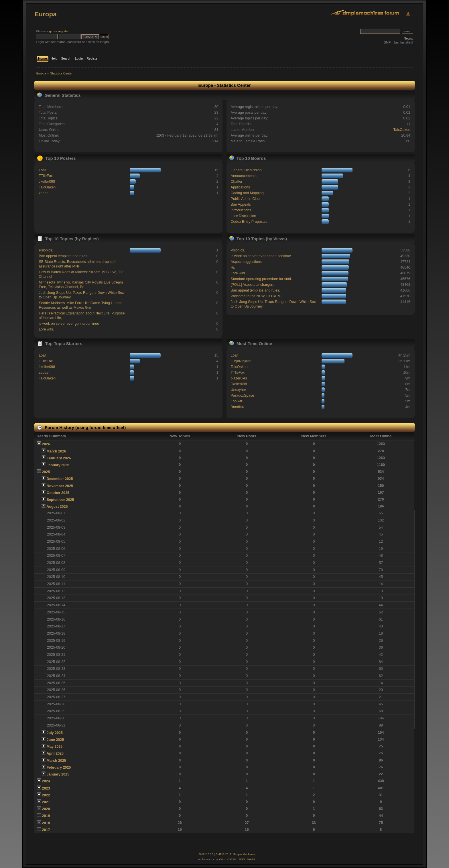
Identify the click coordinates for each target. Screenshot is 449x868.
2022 (46, 795)
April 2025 (55, 753)
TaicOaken (402, 130)
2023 (46, 788)
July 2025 (55, 733)
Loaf (42, 170)
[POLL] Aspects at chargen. (253, 285)
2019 (46, 816)
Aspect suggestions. (247, 262)
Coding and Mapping (247, 193)
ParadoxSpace (243, 395)
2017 (46, 830)
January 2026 (58, 465)
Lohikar (237, 401)
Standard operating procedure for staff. (261, 279)
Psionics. (46, 250)
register (63, 31)
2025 (46, 472)
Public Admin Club (245, 199)
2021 (46, 802)
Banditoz (238, 407)
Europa (45, 14)
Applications (240, 187)
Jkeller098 (47, 182)
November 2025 (60, 486)
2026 (46, 444)
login (50, 31)
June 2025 (55, 740)
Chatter (237, 182)
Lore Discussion (244, 216)
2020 (46, 809)
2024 (46, 781)
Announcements (244, 176)
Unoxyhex (239, 390)
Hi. (233, 267)
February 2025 (59, 767)
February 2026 (59, 458)
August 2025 (57, 507)
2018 (46, 823)
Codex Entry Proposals (249, 222)
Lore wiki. (46, 329)
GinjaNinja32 (241, 361)
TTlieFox (46, 176)
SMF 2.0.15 (206, 854)
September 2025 (60, 500)
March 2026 (56, 451)
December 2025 (60, 479)
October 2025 (58, 493)
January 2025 (58, 774)
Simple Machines (244, 854)
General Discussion (246, 170)
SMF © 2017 (224, 854)
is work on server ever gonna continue (69, 324)
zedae (44, 193)
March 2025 (56, 761)
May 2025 (55, 747)
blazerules (239, 378)
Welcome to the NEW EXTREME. (257, 296)
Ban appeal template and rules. (63, 256)
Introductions (241, 210)
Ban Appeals (241, 204)
